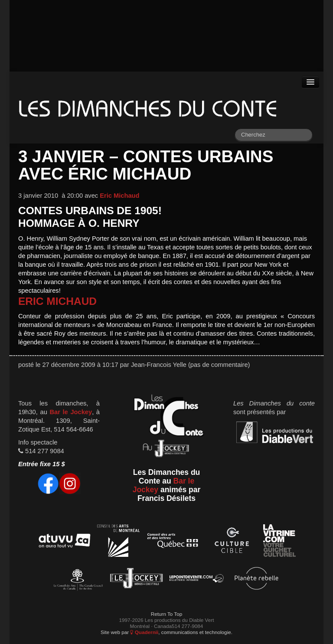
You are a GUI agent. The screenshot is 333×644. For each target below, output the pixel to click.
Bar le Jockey (71, 412)
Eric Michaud (119, 196)
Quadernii (144, 632)
